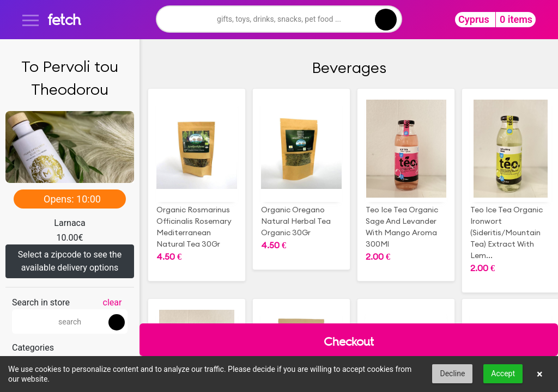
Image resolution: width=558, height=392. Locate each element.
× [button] (540, 374)
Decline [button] (452, 373)
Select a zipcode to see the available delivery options (70, 261)
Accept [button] (503, 373)
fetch (64, 19)
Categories (33, 348)
